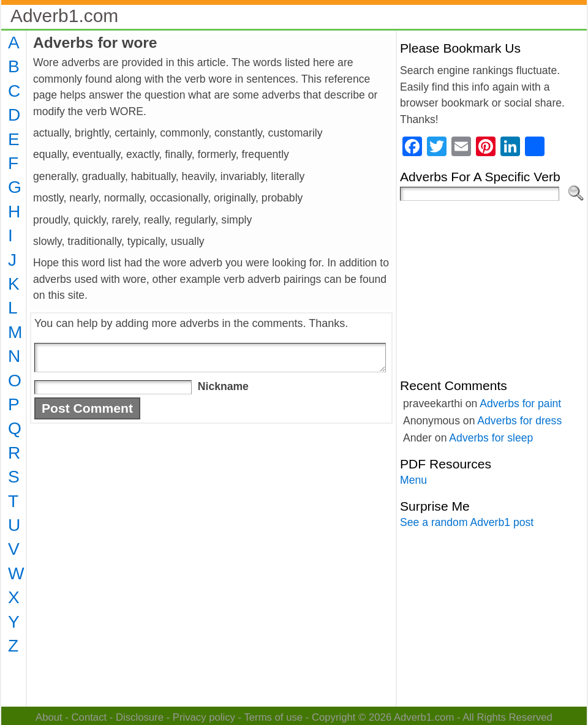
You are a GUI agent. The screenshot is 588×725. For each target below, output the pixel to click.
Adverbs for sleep (491, 438)
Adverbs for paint (520, 404)
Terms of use (273, 717)
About (49, 717)
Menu (413, 480)
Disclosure (140, 717)
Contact (89, 717)
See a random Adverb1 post (467, 522)
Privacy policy (204, 717)
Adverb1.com (64, 16)
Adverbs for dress (519, 421)
